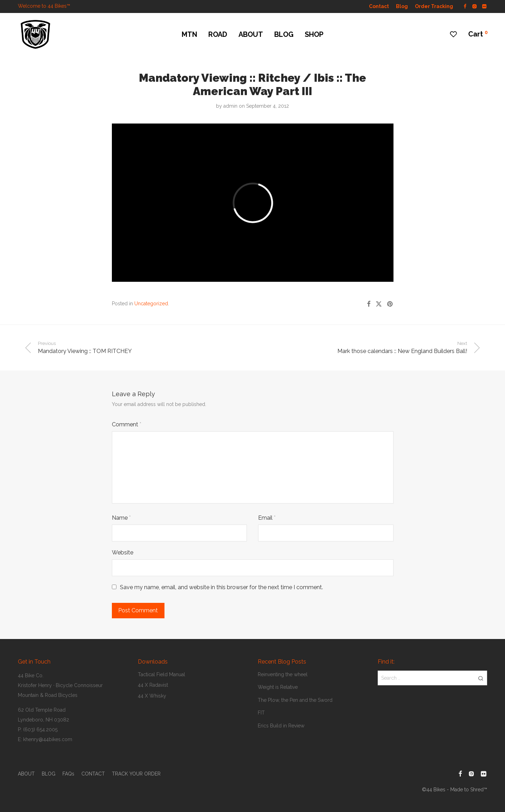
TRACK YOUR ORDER (136, 774)
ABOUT (251, 34)
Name (121, 518)
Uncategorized (151, 304)
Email (267, 518)
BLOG (284, 34)
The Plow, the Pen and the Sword (295, 700)
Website (123, 553)
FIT (261, 713)
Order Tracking (434, 6)
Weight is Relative (278, 687)
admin (230, 106)
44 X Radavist (153, 685)
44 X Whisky (152, 696)
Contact (379, 6)
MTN (189, 34)
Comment (127, 424)
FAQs (68, 774)
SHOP (314, 34)
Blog (402, 6)
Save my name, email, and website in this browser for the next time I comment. (221, 587)
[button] (481, 678)
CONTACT (93, 774)
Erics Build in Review (281, 726)
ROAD (218, 34)
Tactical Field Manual (161, 674)
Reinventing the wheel (283, 674)
